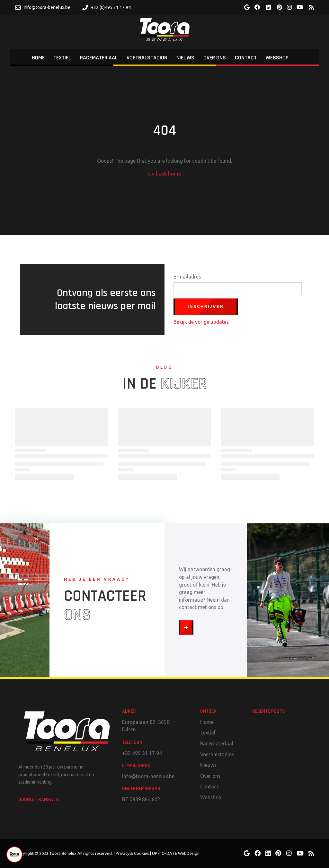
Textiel (208, 733)
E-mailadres (187, 277)
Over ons (210, 776)
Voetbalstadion (217, 754)
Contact (209, 786)
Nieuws (208, 765)
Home (207, 722)
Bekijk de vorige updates (201, 322)
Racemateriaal (217, 743)
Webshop (211, 797)
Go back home (164, 174)
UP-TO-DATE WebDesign (176, 853)
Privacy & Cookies (132, 853)
